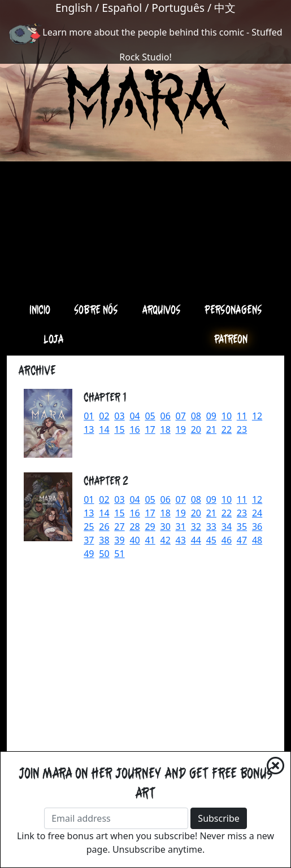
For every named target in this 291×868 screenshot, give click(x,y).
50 (104, 554)
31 (181, 527)
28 (134, 527)
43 (181, 540)
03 (119, 416)
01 (89, 416)
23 (242, 429)
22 (227, 429)
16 (134, 429)
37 (89, 540)
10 (227, 416)
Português (178, 8)
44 (196, 540)
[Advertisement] (145, 213)
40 (134, 540)
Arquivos (161, 309)
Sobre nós (96, 309)
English (74, 8)
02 (104, 416)
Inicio (40, 309)
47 (242, 540)
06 (166, 416)
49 (89, 554)
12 (257, 416)
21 (211, 429)
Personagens (233, 309)
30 (166, 527)
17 (150, 429)
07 (181, 416)
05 (150, 416)
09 (211, 416)
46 (227, 540)
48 (257, 540)
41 (150, 540)
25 (89, 527)
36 (257, 527)
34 (227, 527)
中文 (225, 8)
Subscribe (218, 818)
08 (196, 416)
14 (104, 429)
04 (134, 416)
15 (119, 429)
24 (257, 513)
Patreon (231, 339)
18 (166, 429)
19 (181, 429)
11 (242, 416)
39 (119, 540)
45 (211, 540)
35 (242, 527)
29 (150, 527)
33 (211, 527)
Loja (54, 339)
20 (196, 429)
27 (119, 527)
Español (122, 8)
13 (89, 429)
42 (166, 540)
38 (104, 540)
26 (104, 527)
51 (119, 554)
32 (196, 527)
